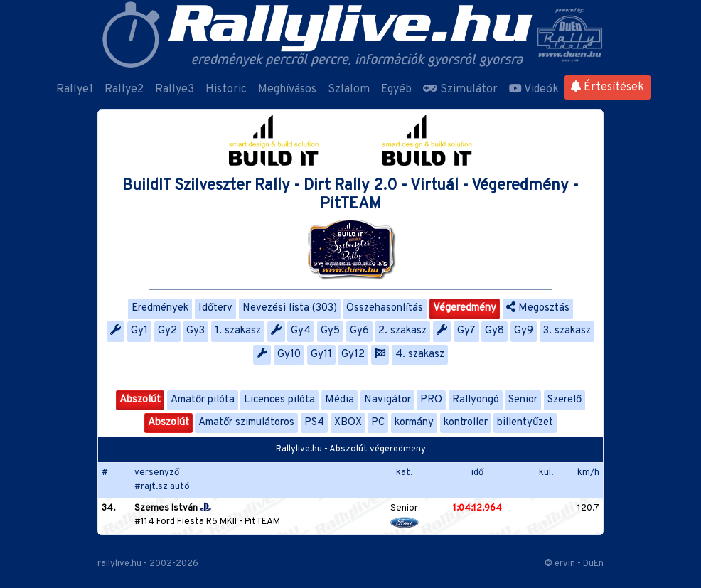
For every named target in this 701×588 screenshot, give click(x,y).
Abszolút (140, 400)
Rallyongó (476, 400)
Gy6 (359, 331)
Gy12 (353, 354)
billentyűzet (525, 423)
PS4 (314, 423)
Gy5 (330, 331)
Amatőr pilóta (203, 400)
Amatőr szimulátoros (246, 423)
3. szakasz (567, 331)
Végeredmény (465, 308)
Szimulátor (460, 90)
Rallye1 (75, 90)
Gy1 (139, 331)
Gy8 (494, 331)
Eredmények (160, 308)
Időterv (215, 308)
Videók (534, 90)
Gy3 (196, 331)
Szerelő (564, 400)
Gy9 (524, 331)
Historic (226, 90)
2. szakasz (402, 331)
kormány (414, 423)
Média (339, 400)
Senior (523, 400)
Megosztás (538, 308)
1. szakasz (238, 331)
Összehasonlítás (385, 308)
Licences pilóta (279, 400)
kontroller (466, 423)
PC (378, 423)
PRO (431, 400)
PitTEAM (262, 522)
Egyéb (396, 90)
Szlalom (349, 90)
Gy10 (289, 354)
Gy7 (466, 331)
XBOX (348, 423)
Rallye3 (175, 90)
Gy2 (167, 331)
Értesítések (608, 87)
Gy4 (301, 331)
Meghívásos (287, 90)
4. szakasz (420, 354)
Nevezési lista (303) (290, 308)
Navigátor (387, 400)
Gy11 (321, 354)
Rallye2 (124, 90)
